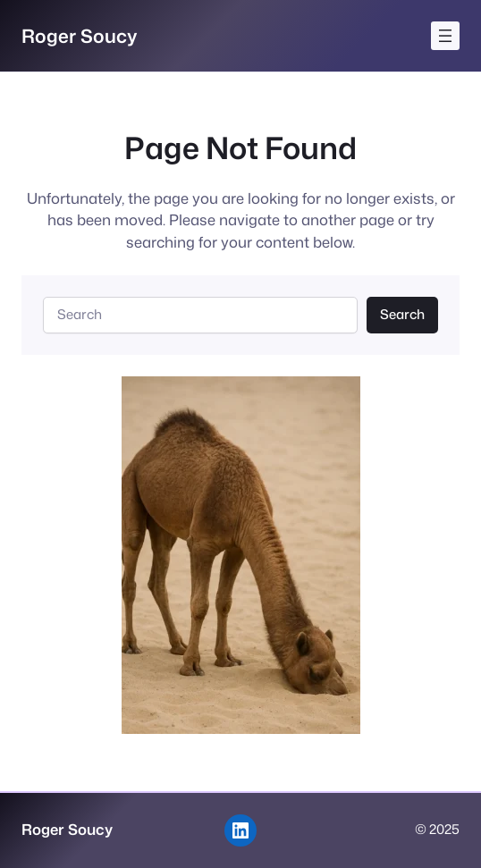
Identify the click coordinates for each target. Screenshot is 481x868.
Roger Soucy (80, 36)
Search (402, 314)
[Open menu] (445, 36)
